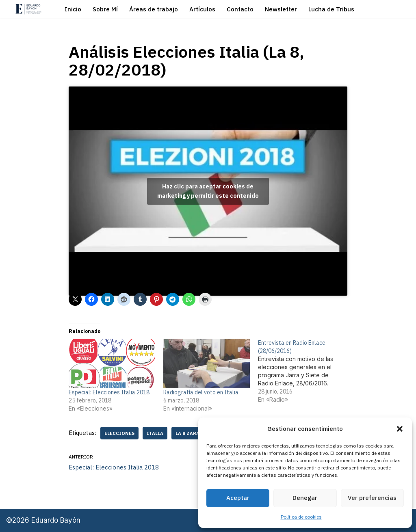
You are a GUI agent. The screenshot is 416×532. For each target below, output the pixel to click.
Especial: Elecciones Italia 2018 (109, 392)
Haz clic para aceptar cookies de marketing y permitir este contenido (208, 191)
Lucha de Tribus (331, 9)
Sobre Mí (105, 9)
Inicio (73, 9)
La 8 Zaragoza (194, 433)
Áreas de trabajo (154, 9)
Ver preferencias (372, 498)
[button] (400, 429)
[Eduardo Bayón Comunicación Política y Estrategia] (28, 9)
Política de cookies (301, 517)
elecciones (119, 433)
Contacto (240, 9)
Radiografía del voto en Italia (201, 392)
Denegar (305, 498)
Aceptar (238, 498)
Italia (155, 433)
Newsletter (281, 9)
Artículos (202, 9)
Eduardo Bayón (56, 521)
